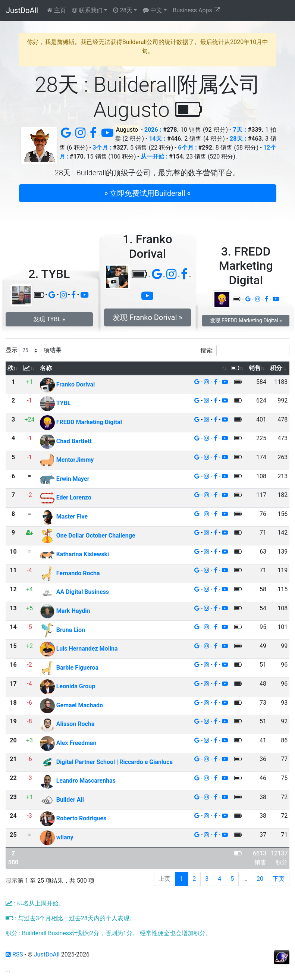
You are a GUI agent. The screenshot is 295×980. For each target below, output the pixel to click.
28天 (123, 10)
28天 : (238, 139)
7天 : (240, 130)
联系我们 (87, 10)
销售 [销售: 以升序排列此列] (255, 368)
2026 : (153, 130)
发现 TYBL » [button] (49, 319)
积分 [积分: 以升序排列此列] (276, 368)
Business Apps (196, 10)
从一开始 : (154, 156)
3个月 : (102, 148)
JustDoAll (22, 10)
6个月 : (187, 148)
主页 (57, 10)
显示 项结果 (34, 350)
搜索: (245, 350)
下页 (279, 879)
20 (260, 879)
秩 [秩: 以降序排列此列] (10, 368)
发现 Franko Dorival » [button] (147, 317)
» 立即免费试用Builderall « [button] (147, 193)
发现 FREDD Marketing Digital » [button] (246, 320)
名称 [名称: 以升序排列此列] (46, 368)
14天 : (157, 139)
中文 (153, 10)
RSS (14, 954)
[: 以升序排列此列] (29, 368)
